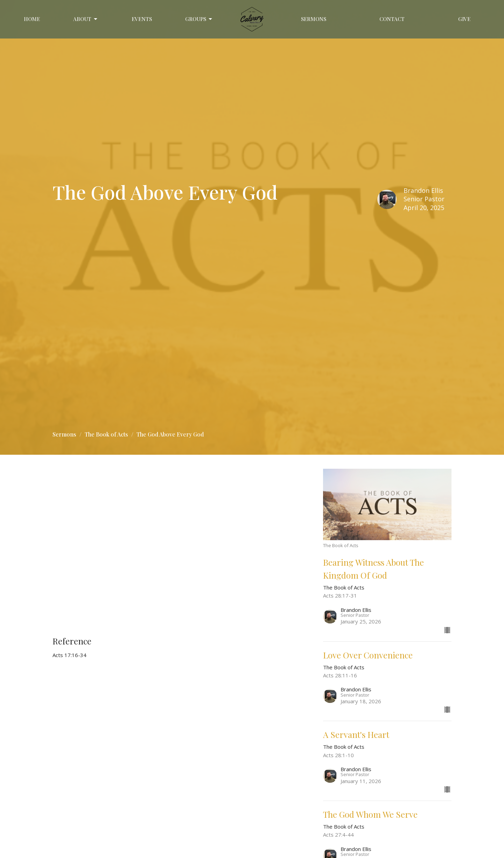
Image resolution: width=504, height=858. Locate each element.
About (86, 19)
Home (32, 19)
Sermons (314, 19)
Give (464, 19)
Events (142, 19)
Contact (392, 19)
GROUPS (199, 19)
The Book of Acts (106, 434)
